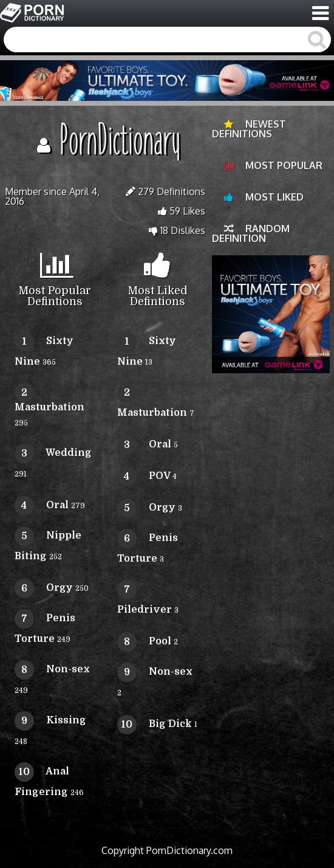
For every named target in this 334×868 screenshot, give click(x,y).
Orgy (44, 588)
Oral (42, 505)
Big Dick (155, 724)
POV (144, 476)
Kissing (50, 720)
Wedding (53, 453)
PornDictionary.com (189, 850)
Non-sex (52, 669)
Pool (144, 641)
